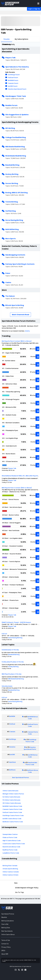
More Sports (10, 239)
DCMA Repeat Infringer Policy (27, 888)
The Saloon (10, 296)
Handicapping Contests (15, 255)
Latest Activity (9, 44)
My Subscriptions (21, 39)
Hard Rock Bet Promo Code (31, 764)
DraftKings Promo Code (31, 741)
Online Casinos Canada (11, 872)
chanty (27, 331)
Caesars (12, 732)
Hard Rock (12, 762)
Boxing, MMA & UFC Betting (16, 193)
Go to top (19, 892)
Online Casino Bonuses (10, 791)
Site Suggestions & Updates (17, 115)
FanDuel (12, 724)
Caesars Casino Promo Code (12, 809)
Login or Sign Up (34, 9)
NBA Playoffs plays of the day (12, 674)
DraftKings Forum (14, 75)
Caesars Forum (13, 83)
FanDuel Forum (13, 78)
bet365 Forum (13, 86)
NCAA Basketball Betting (16, 156)
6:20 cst (4, 634)
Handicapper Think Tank (16, 96)
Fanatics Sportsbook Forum (17, 89)
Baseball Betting (12, 165)
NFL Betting (10, 128)
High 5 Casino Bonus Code (12, 841)
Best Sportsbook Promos (21, 777)
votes (34, 349)
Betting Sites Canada (10, 866)
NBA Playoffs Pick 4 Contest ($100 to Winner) (17, 488)
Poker (8, 273)
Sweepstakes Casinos (10, 834)
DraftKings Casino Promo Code (13, 816)
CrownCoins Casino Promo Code (14, 844)
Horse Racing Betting (14, 220)
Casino (8, 282)
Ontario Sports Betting (10, 869)
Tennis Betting (12, 202)
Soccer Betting (12, 183)
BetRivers (12, 770)
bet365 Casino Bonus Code (12, 819)
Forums (7, 39)
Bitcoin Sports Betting (15, 305)
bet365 (12, 755)
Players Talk (10, 58)
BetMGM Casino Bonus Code (12, 806)
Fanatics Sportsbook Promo (30, 748)
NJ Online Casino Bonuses (11, 797)
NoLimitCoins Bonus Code (11, 847)
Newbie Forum (11, 105)
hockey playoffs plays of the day (13, 662)
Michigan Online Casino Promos (13, 794)
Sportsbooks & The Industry (17, 67)
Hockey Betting (12, 174)
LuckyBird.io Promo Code (11, 853)
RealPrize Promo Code (10, 850)
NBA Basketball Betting (15, 147)
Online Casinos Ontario (10, 875)
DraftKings (12, 739)
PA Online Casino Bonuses (11, 800)
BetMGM (12, 716)
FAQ (16, 883)
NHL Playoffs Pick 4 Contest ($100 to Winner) (17, 341)
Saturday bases (7, 686)
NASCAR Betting (12, 229)
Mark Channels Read (20, 315)
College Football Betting (16, 137)
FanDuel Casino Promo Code (12, 812)
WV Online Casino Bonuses (12, 803)
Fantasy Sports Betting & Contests (20, 264)
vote (34, 588)
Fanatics (12, 747)
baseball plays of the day (10, 650)
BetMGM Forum (13, 80)
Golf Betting (10, 211)
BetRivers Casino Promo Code (13, 822)
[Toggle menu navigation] (38, 3)
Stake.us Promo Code (10, 837)
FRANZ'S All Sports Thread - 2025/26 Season (16, 622)
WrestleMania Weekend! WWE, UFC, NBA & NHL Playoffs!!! (21, 476)
